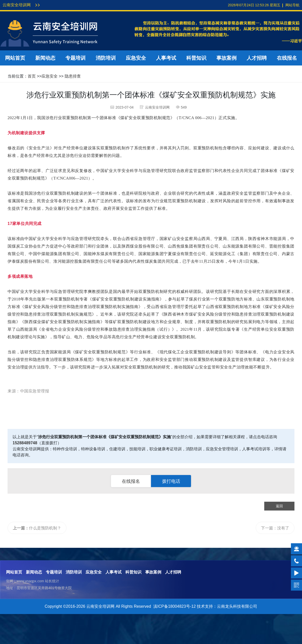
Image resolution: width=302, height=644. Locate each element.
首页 (32, 76)
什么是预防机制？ (37, 528)
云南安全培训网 (17, 5)
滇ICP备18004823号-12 (175, 606)
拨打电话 (171, 481)
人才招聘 (257, 58)
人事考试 (166, 58)
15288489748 (25, 443)
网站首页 (15, 58)
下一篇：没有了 (275, 528)
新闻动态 (45, 58)
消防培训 (106, 58)
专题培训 (75, 58)
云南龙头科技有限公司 (237, 606)
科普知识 (196, 58)
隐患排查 (73, 76)
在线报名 (287, 58)
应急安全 (136, 58)
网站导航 (292, 5)
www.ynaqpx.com (30, 581)
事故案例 (226, 58)
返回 (279, 506)
